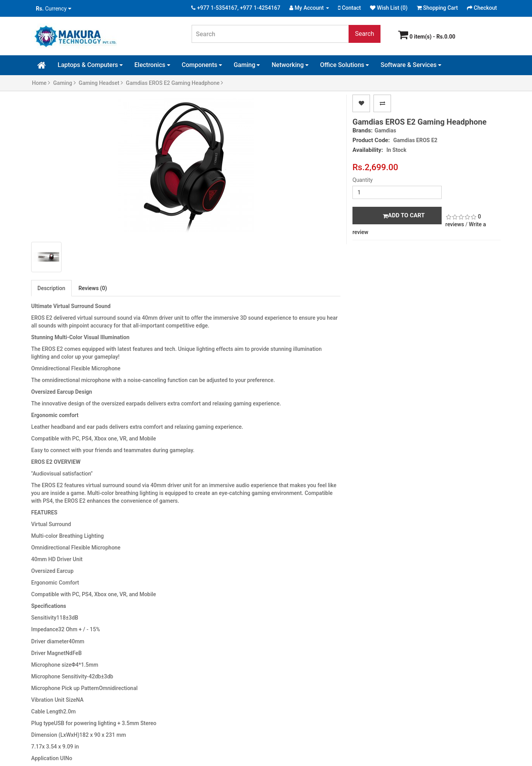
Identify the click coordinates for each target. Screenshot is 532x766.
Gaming (247, 65)
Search (364, 34)
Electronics (152, 65)
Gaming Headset (101, 83)
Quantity (363, 180)
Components (202, 65)
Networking (290, 65)
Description (51, 288)
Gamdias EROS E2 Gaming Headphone (174, 83)
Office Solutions (345, 65)
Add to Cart (404, 215)
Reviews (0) (93, 288)
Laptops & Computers (90, 65)
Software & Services (411, 65)
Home (41, 83)
